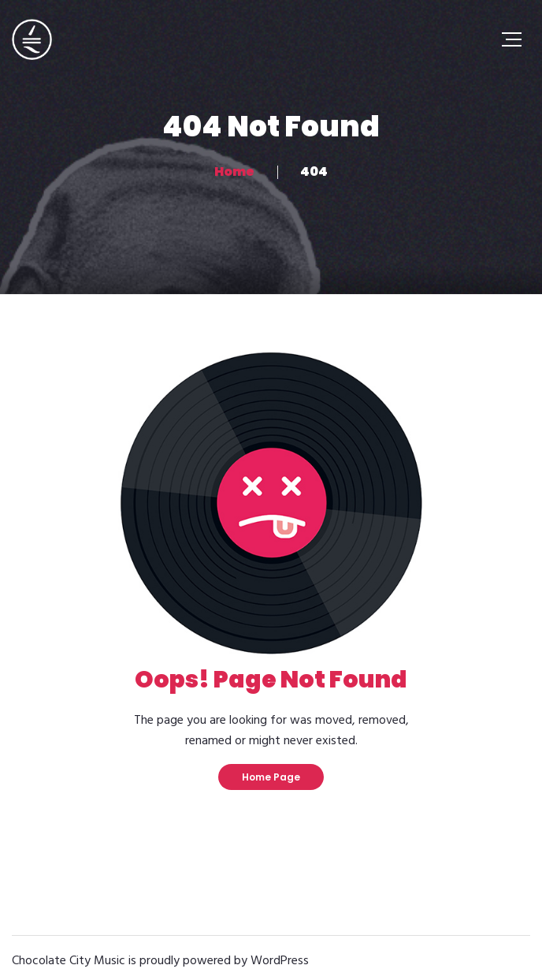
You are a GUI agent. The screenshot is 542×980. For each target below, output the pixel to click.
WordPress (280, 961)
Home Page (271, 777)
